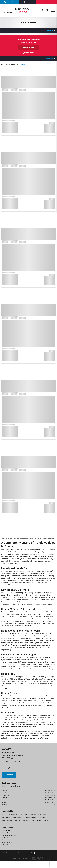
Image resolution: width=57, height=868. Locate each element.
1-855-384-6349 (15, 761)
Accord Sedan (23, 814)
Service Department (8, 833)
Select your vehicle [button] (29, 48)
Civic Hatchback (16, 818)
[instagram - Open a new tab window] (9, 768)
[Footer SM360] (38, 858)
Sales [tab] (4, 786)
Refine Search (49, 31)
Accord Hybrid (13, 814)
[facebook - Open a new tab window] (3, 768)
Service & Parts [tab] (15, 786)
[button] (10, 2)
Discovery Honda (30, 731)
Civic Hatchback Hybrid (30, 818)
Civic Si (18, 821)
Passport (46, 821)
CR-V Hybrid (6, 818)
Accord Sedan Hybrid (35, 814)
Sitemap (21, 853)
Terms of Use (29, 853)
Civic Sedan (42, 818)
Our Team (5, 844)
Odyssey (39, 821)
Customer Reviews (8, 842)
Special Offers (6, 831)
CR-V (44, 814)
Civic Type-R (25, 821)
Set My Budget (49, 58)
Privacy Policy (40, 853)
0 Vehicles (22, 65)
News (4, 840)
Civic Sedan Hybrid (8, 821)
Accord (4, 814)
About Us (5, 838)
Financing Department (9, 835)
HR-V (33, 821)
